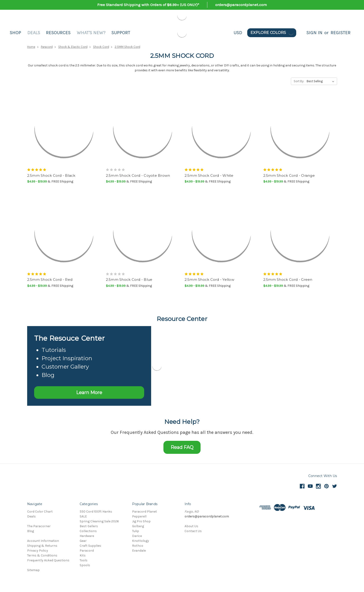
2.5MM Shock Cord (127, 47)
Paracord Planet (145, 512)
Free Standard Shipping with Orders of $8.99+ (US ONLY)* (148, 5)
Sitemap (33, 570)
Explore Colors (272, 33)
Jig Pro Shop (141, 521)
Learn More (89, 392)
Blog (31, 531)
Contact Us (193, 531)
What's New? (91, 33)
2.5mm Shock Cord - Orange (289, 175)
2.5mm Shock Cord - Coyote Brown (138, 175)
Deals (34, 33)
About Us (191, 526)
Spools (85, 565)
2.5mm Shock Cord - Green (288, 280)
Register (341, 33)
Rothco (138, 546)
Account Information (43, 541)
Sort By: (299, 81)
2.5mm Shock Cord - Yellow (209, 280)
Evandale (139, 551)
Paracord (47, 47)
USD (238, 33)
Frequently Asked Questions (48, 560)
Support (121, 33)
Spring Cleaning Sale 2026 (99, 521)
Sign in (314, 33)
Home (31, 47)
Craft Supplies (90, 546)
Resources (58, 33)
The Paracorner (39, 526)
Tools (84, 560)
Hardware (87, 536)
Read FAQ (182, 447)
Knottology (141, 541)
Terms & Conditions (42, 555)
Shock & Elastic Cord (73, 47)
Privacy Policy (38, 551)
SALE (83, 516)
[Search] (301, 33)
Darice (137, 536)
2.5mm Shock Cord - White (209, 175)
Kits (83, 555)
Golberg (138, 526)
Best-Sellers (89, 526)
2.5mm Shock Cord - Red (50, 280)
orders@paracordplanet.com (241, 5)
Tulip (136, 531)
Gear (83, 541)
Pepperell (139, 516)
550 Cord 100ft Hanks (96, 512)
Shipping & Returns (42, 546)
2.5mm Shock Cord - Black (51, 175)
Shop (15, 33)
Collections (88, 531)
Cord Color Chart (40, 512)
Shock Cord (101, 47)
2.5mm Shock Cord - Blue (129, 280)
